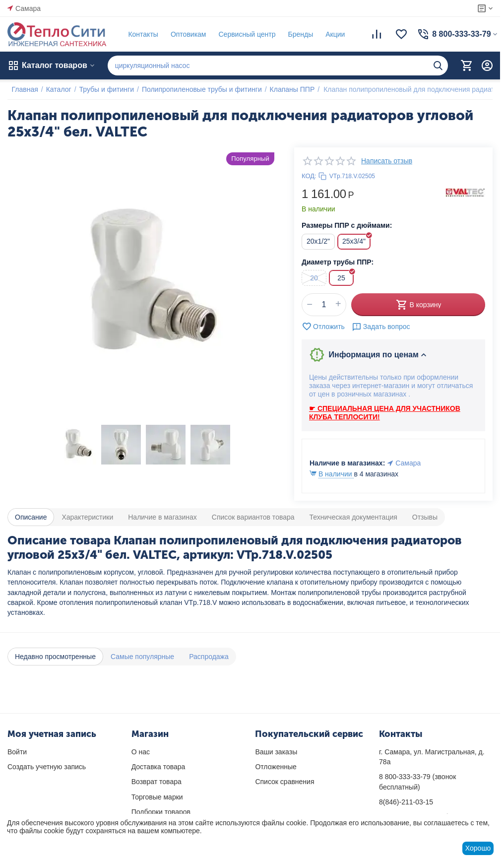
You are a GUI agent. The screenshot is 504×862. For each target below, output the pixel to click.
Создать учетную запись (47, 767)
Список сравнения (284, 782)
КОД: (309, 176)
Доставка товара (158, 767)
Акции (331, 34)
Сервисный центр (243, 34)
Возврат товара (157, 782)
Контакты (139, 34)
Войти (17, 752)
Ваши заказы (276, 752)
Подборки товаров (161, 812)
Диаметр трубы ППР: (338, 262)
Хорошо (478, 848)
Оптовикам (184, 34)
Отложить (323, 327)
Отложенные (276, 767)
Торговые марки (157, 797)
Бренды (296, 34)
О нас (141, 752)
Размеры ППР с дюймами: (347, 225)
